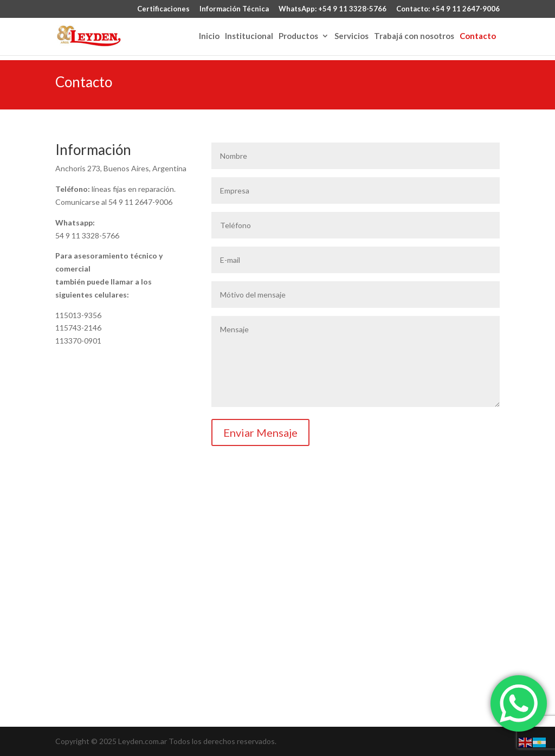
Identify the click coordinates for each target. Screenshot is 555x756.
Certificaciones (163, 9)
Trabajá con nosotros (414, 36)
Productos (298, 36)
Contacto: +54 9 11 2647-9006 (448, 9)
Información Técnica (234, 9)
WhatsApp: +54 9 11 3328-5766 (333, 9)
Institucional (249, 36)
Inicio (209, 36)
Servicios (351, 36)
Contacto (478, 36)
